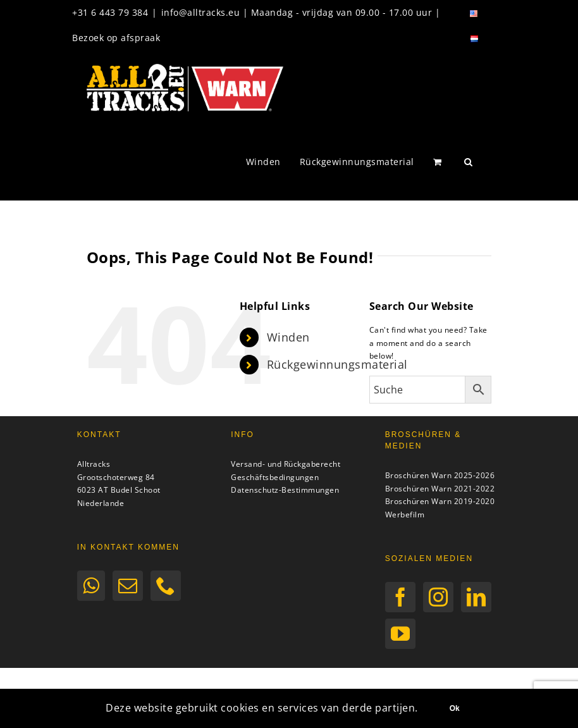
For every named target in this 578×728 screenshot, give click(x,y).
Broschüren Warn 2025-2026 (440, 475)
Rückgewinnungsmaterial (337, 364)
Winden (288, 337)
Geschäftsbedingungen (275, 477)
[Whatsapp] (91, 586)
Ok (455, 708)
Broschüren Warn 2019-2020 (440, 501)
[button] (469, 162)
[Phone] (166, 586)
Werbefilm (405, 515)
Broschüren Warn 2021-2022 (440, 489)
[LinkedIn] (477, 597)
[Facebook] (401, 597)
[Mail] (128, 586)
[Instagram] (439, 597)
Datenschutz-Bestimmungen (285, 490)
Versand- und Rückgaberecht (286, 464)
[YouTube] (401, 634)
